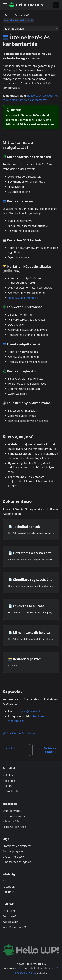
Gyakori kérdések (13, 857)
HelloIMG (8, 786)
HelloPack (9, 775)
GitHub (9, 892)
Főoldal (9, 911)
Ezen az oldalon (14, 29)
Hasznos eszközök (14, 816)
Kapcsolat (10, 922)
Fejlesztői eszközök (14, 827)
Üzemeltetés (10, 791)
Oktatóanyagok (12, 811)
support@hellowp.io (29, 711)
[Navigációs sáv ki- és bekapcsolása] (5, 5)
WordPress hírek (14, 927)
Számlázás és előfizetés (17, 846)
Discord (7, 881)
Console (9, 916)
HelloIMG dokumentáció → (25, 298)
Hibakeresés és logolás (17, 862)
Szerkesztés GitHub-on (19, 733)
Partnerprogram (13, 851)
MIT (21, 968)
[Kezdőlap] (6, 15)
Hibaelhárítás (11, 821)
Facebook (9, 887)
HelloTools (9, 781)
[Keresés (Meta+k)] (56, 5)
